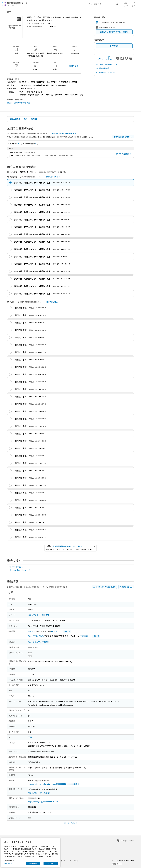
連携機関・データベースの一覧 (64, 134)
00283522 (55, 631)
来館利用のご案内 (53, 177)
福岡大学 (31, 631)
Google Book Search (20, 570)
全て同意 (51, 863)
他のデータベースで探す (106, 73)
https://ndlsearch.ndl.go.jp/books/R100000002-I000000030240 (54, 784)
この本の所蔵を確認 (124, 154)
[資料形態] (30, 144)
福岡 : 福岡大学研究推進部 (38, 642)
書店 (25, 119)
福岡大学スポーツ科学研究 (38, 615)
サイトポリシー (75, 861)
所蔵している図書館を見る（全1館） (114, 32)
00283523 (84, 636)
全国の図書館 (15, 119)
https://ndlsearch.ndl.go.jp (39, 793)
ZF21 (30, 737)
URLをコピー (109, 58)
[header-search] (104, 4)
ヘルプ (126, 4)
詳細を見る (74, 66)
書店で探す (114, 46)
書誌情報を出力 (103, 68)
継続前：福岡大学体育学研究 (19, 103)
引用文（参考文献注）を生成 (107, 64)
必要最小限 (33, 863)
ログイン (135, 4)
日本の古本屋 (17, 567)
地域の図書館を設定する (124, 137)
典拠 (67, 632)
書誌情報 (34, 119)
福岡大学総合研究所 (36, 636)
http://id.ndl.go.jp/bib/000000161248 (43, 802)
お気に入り (100, 58)
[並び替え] (14, 144)
